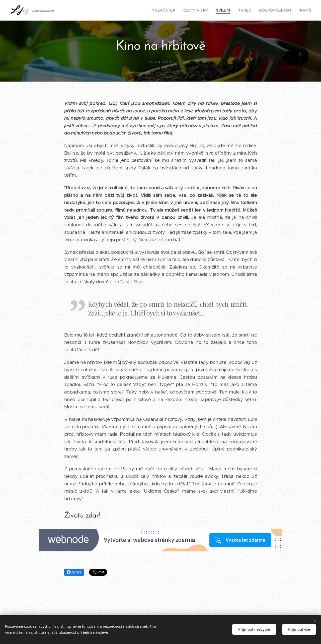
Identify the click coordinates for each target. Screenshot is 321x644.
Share (74, 572)
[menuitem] (175, 10)
